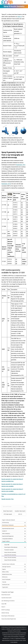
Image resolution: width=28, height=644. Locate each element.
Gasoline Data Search (20, 511)
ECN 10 (20, 514)
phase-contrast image (24, 261)
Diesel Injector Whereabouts (8, 616)
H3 (22, 207)
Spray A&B (4, 604)
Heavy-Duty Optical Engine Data (9, 619)
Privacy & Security (17, 631)
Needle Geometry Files (8, 499)
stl (8, 205)
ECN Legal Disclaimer (16, 629)
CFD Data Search (8, 514)
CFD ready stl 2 (3, 385)
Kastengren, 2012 (21, 165)
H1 (22, 203)
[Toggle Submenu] (25, 523)
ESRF (3, 349)
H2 (22, 205)
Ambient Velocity (5, 613)
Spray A (20, 17)
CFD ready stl (3, 369)
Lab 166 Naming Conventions (8, 601)
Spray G (3, 607)
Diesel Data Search (8, 511)
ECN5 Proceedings (6, 610)
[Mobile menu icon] (25, 2)
